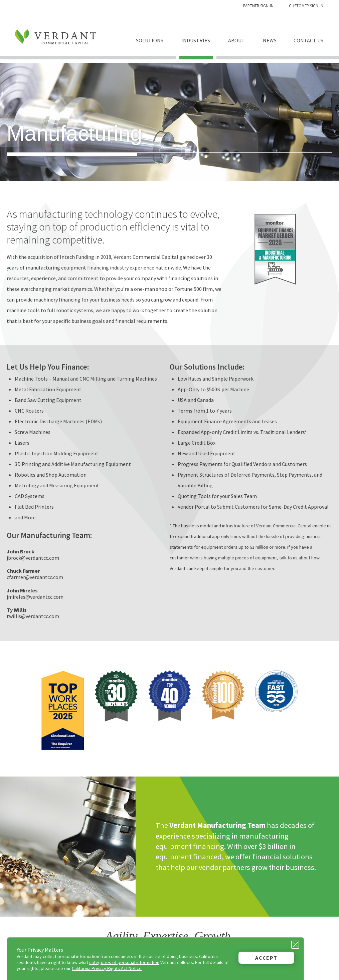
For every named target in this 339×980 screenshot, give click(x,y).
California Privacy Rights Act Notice (107, 968)
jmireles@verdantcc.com (35, 597)
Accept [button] (266, 958)
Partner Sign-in (258, 6)
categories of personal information (124, 962)
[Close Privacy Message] (295, 945)
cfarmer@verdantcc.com (35, 577)
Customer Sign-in (306, 6)
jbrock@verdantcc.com (33, 558)
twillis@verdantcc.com (33, 616)
